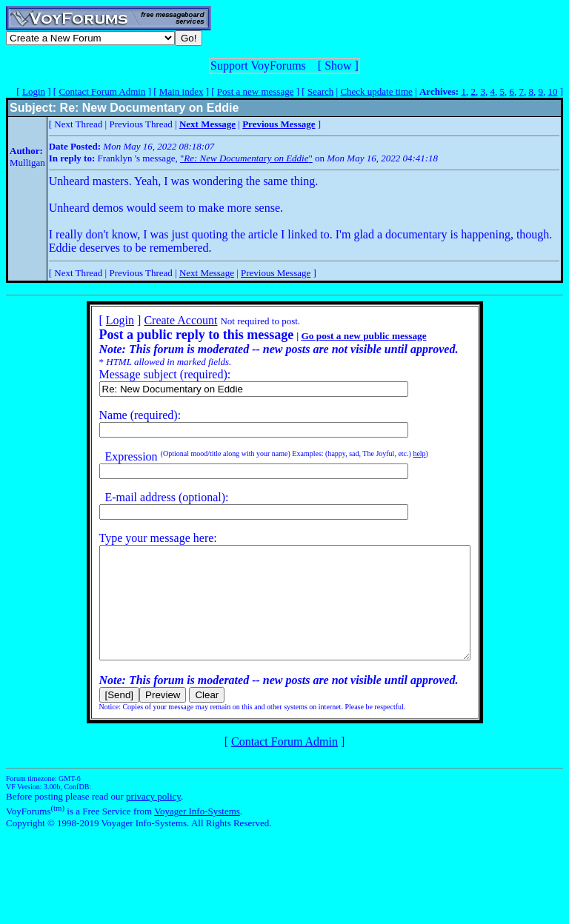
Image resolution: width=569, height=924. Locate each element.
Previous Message (276, 273)
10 (552, 91)
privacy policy (153, 818)
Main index (182, 91)
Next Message (207, 273)
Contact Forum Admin (102, 91)
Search (320, 91)
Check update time (376, 91)
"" (246, 158)
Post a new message (256, 91)
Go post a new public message (341, 336)
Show (338, 66)
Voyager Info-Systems (197, 833)
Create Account (158, 320)
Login (34, 91)
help (397, 453)
